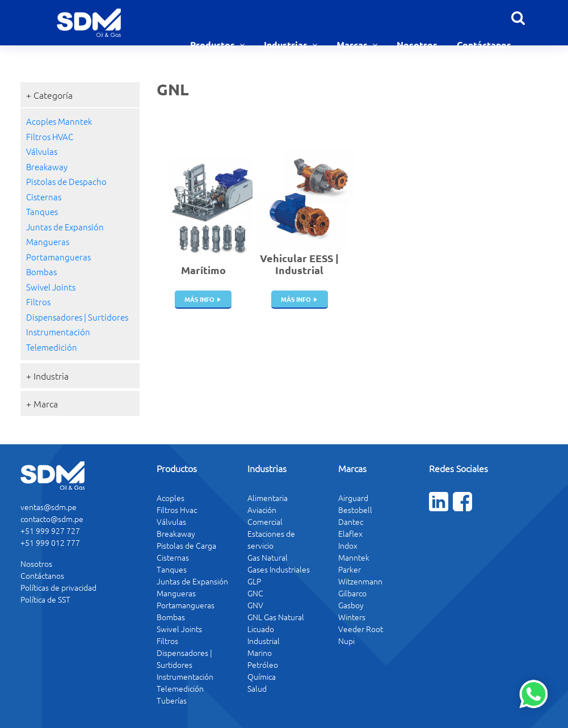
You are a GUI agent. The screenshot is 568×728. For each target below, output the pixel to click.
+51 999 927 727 (50, 531)
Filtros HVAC (50, 136)
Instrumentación (58, 332)
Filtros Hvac (177, 510)
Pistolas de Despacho (66, 181)
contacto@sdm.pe (52, 519)
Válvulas (42, 151)
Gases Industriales (279, 569)
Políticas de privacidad (58, 587)
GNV (255, 605)
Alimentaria (268, 498)
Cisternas (44, 197)
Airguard (353, 498)
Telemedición (52, 347)
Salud (257, 688)
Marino (260, 653)
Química (262, 676)
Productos (214, 45)
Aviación (262, 510)
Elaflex (350, 533)
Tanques (42, 211)
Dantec (351, 521)
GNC (255, 593)
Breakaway (47, 167)
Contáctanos (484, 45)
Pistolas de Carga (186, 545)
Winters (352, 617)
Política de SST (45, 599)
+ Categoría (49, 95)
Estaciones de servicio (271, 539)
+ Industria (47, 376)
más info (199, 299)
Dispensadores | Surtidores (77, 317)
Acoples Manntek (59, 121)
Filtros (38, 302)
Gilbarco (352, 593)
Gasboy (351, 605)
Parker (350, 569)
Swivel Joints (51, 287)
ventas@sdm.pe (49, 507)
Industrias (287, 45)
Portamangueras (58, 257)
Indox (348, 545)
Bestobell (355, 510)
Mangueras (48, 241)
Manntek (354, 557)
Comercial (265, 521)
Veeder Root (361, 629)
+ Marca (42, 403)
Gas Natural (268, 557)
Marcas (353, 45)
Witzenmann (360, 581)
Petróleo (263, 664)
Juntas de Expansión (65, 227)
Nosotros (417, 45)
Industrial (264, 641)
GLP (254, 581)
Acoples (171, 498)
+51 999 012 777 (50, 542)
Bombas (41, 272)
